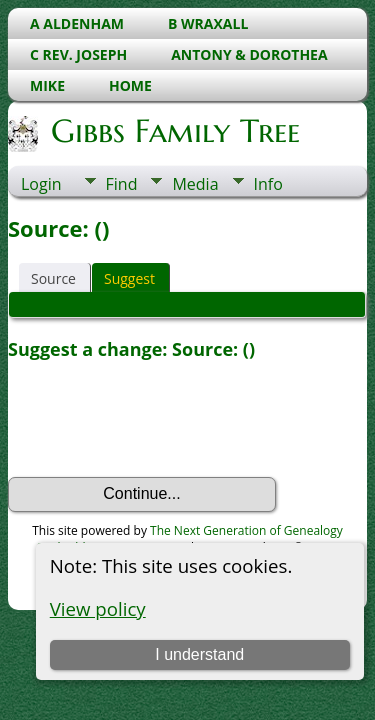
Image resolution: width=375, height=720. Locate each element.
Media (195, 184)
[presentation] (160, 419)
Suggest (129, 278)
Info (268, 184)
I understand (199, 654)
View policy (98, 608)
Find (122, 184)
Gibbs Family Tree (174, 131)
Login (41, 184)
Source (53, 278)
